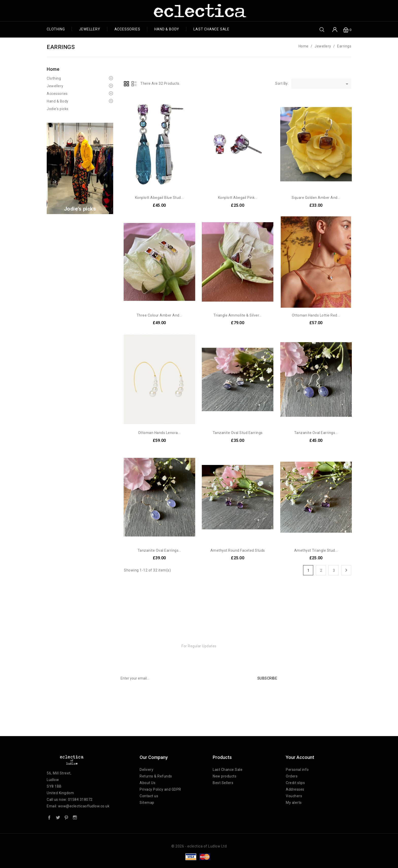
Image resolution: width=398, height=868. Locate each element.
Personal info (297, 770)
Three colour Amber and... (159, 315)
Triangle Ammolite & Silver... (238, 315)
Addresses (295, 789)
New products (225, 776)
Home (53, 69)
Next (346, 570)
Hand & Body (167, 29)
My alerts (294, 803)
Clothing (56, 29)
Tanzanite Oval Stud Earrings (238, 433)
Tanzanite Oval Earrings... (159, 550)
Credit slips (295, 783)
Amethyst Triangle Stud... (316, 550)
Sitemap (147, 803)
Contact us (149, 796)
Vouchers (294, 796)
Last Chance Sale (228, 770)
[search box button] (322, 29)
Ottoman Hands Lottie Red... (316, 315)
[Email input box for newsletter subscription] (183, 678)
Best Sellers (223, 783)
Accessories (127, 29)
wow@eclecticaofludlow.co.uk (84, 806)
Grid (126, 84)
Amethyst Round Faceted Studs (238, 550)
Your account (300, 757)
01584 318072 (80, 800)
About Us (147, 783)
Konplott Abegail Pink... (238, 198)
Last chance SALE (211, 29)
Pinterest (66, 817)
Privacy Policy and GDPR (160, 789)
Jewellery (89, 29)
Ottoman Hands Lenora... (159, 433)
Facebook (49, 817)
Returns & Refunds (156, 776)
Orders (292, 776)
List (134, 84)
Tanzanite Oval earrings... (316, 433)
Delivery (146, 770)
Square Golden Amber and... (316, 198)
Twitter (58, 817)
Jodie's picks (58, 109)
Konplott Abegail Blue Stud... (159, 198)
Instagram (75, 817)
